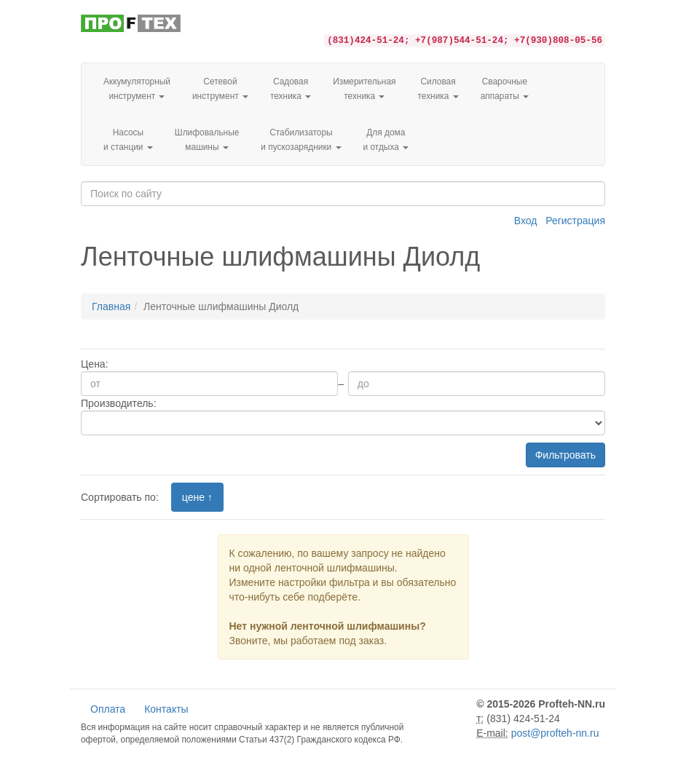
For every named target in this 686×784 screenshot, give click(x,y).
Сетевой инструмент (220, 89)
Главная (111, 306)
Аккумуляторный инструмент (137, 89)
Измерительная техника (364, 89)
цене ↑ (197, 497)
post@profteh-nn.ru (555, 733)
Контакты (166, 709)
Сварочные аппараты (505, 89)
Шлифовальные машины (207, 140)
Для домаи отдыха (386, 140)
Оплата (108, 709)
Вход (526, 221)
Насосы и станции (128, 140)
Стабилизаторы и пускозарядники (301, 140)
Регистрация (575, 221)
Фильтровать (565, 455)
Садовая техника (291, 89)
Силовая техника (438, 89)
